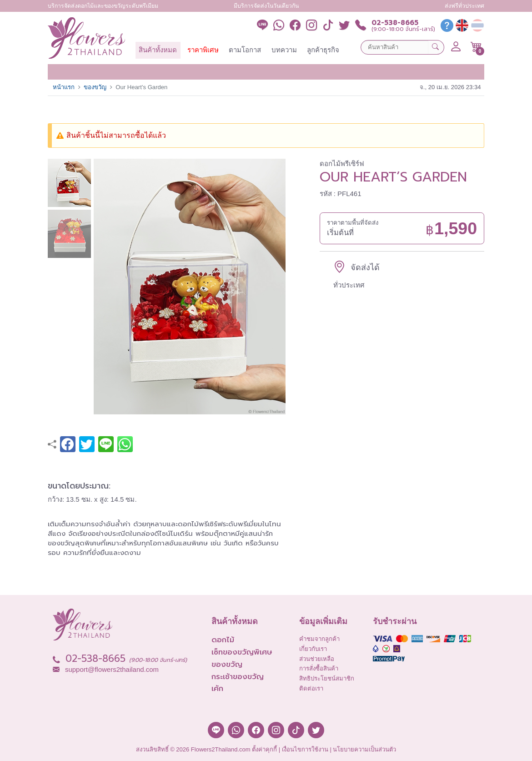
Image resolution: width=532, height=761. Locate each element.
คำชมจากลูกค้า (319, 639)
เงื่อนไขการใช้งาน (305, 749)
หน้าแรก (64, 87)
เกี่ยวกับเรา (313, 649)
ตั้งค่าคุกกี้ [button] (264, 749)
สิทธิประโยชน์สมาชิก (327, 678)
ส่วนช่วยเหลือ (317, 659)
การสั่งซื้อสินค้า (319, 668)
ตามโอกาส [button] (245, 50)
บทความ (284, 50)
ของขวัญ (95, 87)
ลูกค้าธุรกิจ (323, 50)
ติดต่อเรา (311, 688)
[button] (476, 47)
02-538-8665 (395, 23)
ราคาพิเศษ (203, 50)
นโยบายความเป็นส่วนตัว (364, 749)
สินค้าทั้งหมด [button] (158, 50)
